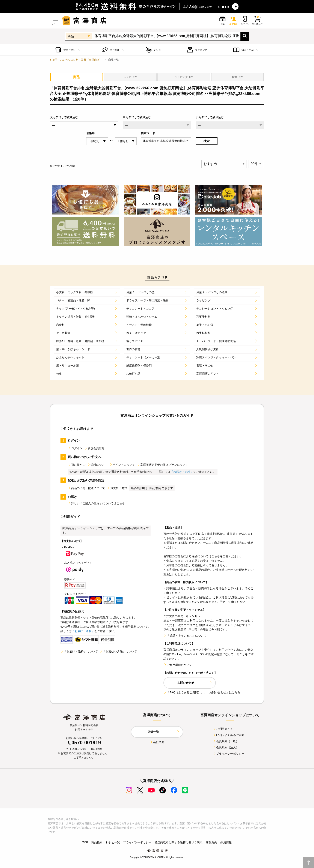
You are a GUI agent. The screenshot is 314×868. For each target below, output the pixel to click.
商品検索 (97, 842)
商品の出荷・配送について (86, 488)
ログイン (75, 448)
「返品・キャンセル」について (185, 636)
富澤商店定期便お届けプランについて (163, 465)
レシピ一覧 (113, 842)
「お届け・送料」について (79, 651)
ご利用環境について (178, 665)
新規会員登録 (94, 448)
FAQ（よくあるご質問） (230, 735)
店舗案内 (212, 842)
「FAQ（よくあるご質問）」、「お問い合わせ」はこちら (202, 692)
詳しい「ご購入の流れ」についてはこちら (96, 503)
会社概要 (157, 742)
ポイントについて (122, 465)
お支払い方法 (117, 488)
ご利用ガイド (223, 729)
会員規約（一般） (226, 741)
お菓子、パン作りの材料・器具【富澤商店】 (76, 60)
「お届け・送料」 (182, 472)
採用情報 (226, 842)
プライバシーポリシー (229, 754)
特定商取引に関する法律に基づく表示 (179, 842)
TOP (85, 842)
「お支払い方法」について (118, 651)
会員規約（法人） (226, 747)
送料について (97, 465)
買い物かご (77, 465)
